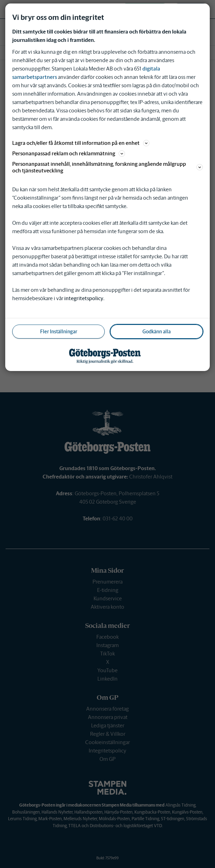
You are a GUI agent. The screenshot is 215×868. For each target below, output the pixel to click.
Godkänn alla (157, 332)
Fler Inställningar (59, 332)
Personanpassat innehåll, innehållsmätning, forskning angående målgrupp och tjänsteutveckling (107, 167)
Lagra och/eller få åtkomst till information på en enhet (81, 143)
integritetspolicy (84, 298)
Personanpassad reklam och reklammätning (69, 153)
